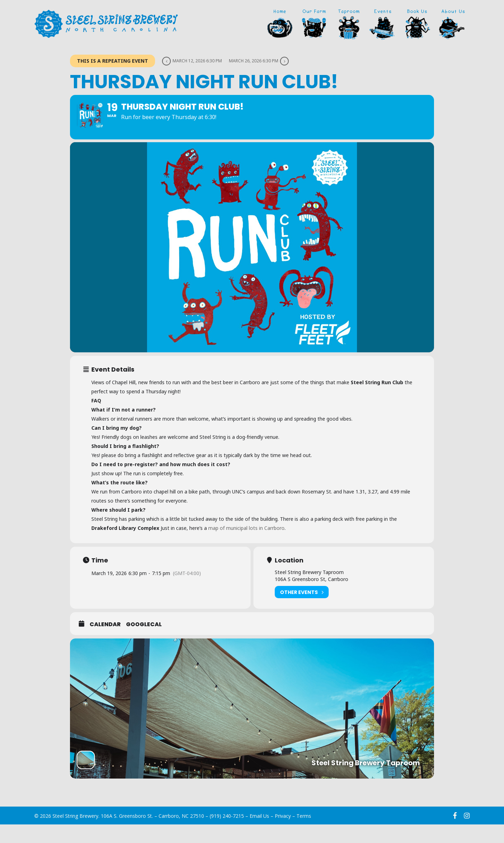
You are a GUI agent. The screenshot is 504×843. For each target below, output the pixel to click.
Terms (304, 834)
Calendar (105, 643)
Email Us (259, 834)
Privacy (283, 834)
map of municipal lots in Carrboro (246, 547)
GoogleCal (144, 643)
